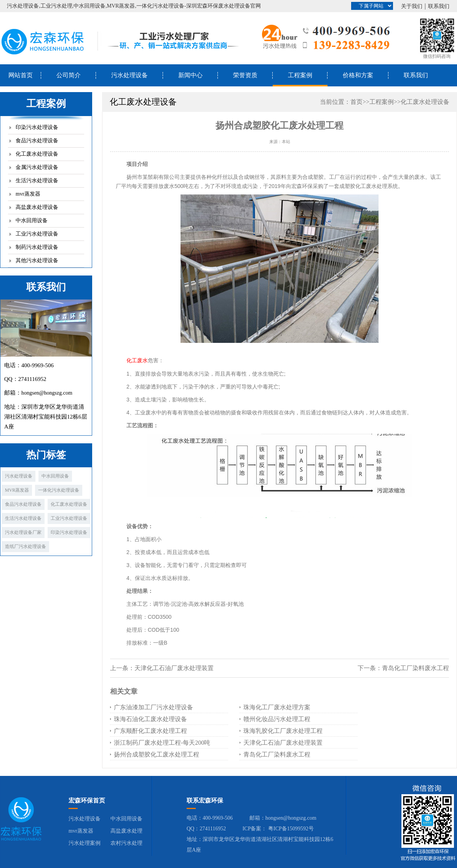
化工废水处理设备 (37, 154)
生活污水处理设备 (37, 181)
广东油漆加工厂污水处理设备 (153, 707)
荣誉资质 (245, 75)
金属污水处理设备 (37, 167)
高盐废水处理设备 (37, 207)
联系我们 (439, 6)
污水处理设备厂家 (23, 532)
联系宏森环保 (205, 800)
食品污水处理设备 (37, 141)
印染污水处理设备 (37, 127)
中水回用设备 (32, 221)
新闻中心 (190, 75)
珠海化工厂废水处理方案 (277, 707)
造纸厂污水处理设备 (26, 546)
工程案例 (300, 75)
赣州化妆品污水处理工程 (277, 719)
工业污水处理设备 (37, 234)
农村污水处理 (126, 843)
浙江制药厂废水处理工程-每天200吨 (162, 743)
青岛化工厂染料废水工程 (415, 668)
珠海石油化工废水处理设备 (150, 719)
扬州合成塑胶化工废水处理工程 (157, 754)
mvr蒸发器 (28, 194)
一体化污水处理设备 (59, 490)
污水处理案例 (85, 843)
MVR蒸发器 (17, 490)
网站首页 (21, 75)
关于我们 (412, 6)
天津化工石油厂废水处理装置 (174, 668)
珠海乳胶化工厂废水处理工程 (283, 731)
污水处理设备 (129, 75)
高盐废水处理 (126, 831)
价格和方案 (358, 75)
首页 (356, 102)
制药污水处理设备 (37, 247)
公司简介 (69, 75)
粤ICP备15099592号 (291, 829)
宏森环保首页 (87, 800)
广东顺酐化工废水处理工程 (150, 731)
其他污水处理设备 (37, 260)
